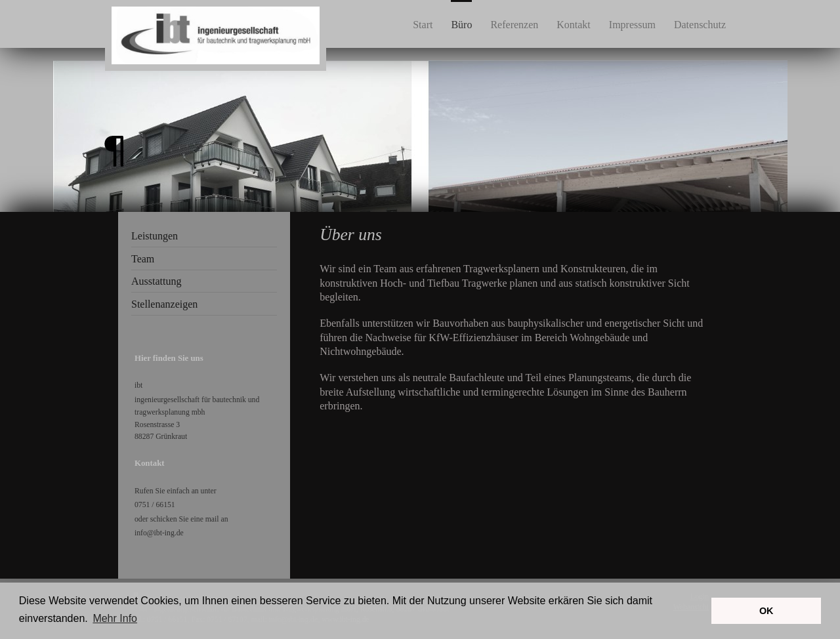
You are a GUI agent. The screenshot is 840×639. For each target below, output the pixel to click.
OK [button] (766, 611)
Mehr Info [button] (115, 618)
